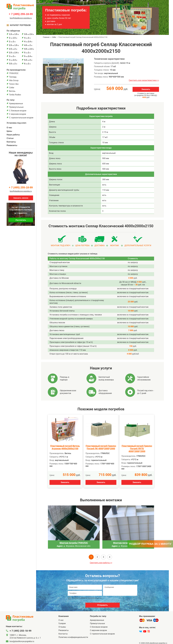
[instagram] (149, 631)
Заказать (146, 89)
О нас (9, 128)
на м (14, 34)
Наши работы (13, 135)
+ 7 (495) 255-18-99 (21, 14)
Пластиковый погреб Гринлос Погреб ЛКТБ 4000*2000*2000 (137, 449)
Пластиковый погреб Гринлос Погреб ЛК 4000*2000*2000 (101, 447)
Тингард (13, 77)
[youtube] (145, 631)
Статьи (10, 138)
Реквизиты (12, 145)
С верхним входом (18, 114)
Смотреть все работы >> (101, 563)
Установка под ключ (16, 123)
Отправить (102, 605)
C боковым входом (18, 111)
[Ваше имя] (85, 587)
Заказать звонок (21, 198)
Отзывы (62, 627)
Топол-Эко (14, 84)
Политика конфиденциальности (73, 637)
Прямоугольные (16, 107)
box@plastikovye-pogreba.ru (21, 18)
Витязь (12, 91)
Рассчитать (21, 220)
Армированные (16, 104)
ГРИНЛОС (14, 73)
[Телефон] (85, 593)
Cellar (12, 88)
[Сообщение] (120, 590)
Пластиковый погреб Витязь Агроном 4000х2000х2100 (65, 447)
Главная (46, 37)
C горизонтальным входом (21, 118)
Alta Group (14, 80)
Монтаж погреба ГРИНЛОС (74, 543)
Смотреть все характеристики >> (144, 80)
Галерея (62, 623)
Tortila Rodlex (15, 95)
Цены (9, 131)
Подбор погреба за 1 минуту (150, 544)
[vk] (141, 631)
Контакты (11, 142)
